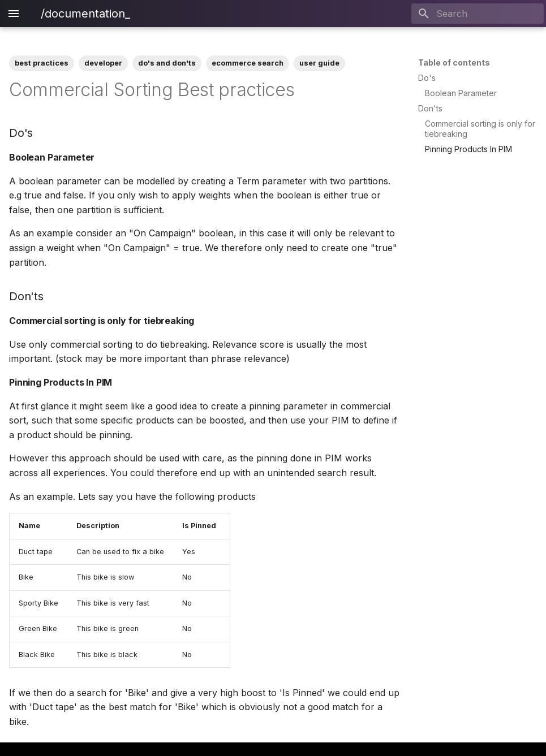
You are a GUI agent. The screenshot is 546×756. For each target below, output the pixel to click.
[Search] (478, 14)
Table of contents (454, 62)
